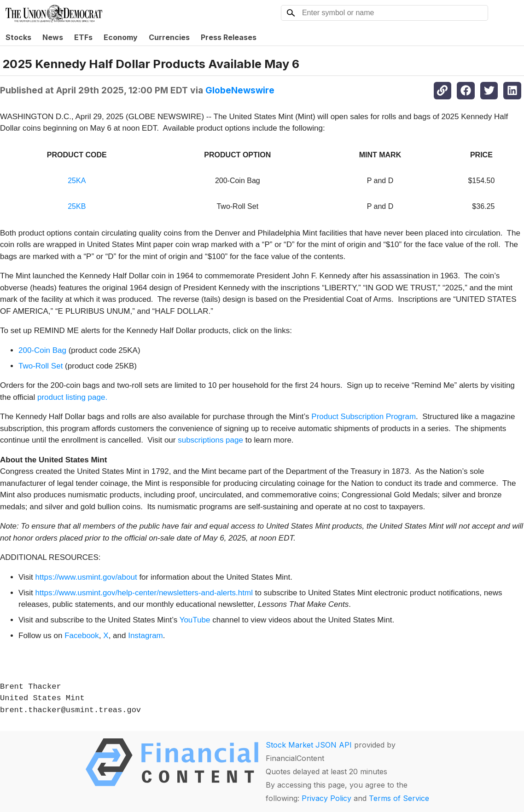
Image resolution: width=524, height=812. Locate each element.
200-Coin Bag (44, 350)
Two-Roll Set (41, 366)
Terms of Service (399, 798)
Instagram (146, 636)
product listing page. (72, 397)
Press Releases (229, 37)
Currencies (169, 37)
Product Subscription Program (364, 417)
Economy (121, 37)
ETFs (83, 37)
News (53, 37)
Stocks (18, 37)
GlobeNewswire (240, 90)
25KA (77, 181)
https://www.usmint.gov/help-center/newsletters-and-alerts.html (144, 593)
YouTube (195, 620)
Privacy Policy (326, 798)
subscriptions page (210, 440)
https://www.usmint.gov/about (86, 577)
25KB (77, 206)
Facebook (82, 636)
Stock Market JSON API (309, 745)
